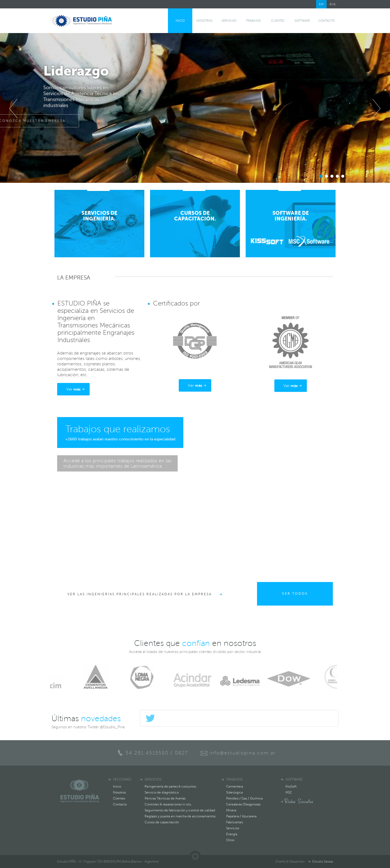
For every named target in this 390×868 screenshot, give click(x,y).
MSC (289, 792)
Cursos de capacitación (162, 822)
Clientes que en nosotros (195, 643)
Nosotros (204, 21)
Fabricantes (235, 822)
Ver (73, 389)
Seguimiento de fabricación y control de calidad (180, 810)
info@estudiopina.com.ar (243, 753)
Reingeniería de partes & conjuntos (170, 786)
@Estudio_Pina (112, 727)
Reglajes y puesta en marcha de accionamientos (180, 816)
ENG (333, 4)
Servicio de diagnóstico (162, 792)
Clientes (278, 21)
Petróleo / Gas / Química (244, 798)
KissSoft (291, 786)
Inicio (180, 21)
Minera (231, 810)
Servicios (229, 21)
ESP (321, 4)
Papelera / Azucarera (241, 816)
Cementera (235, 786)
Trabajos (253, 21)
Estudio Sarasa (323, 862)
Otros (230, 840)
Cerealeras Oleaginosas (243, 804)
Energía (232, 834)
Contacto (326, 21)
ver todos (295, 594)
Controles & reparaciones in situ (168, 804)
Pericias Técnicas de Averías (165, 798)
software (302, 21)
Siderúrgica (234, 792)
